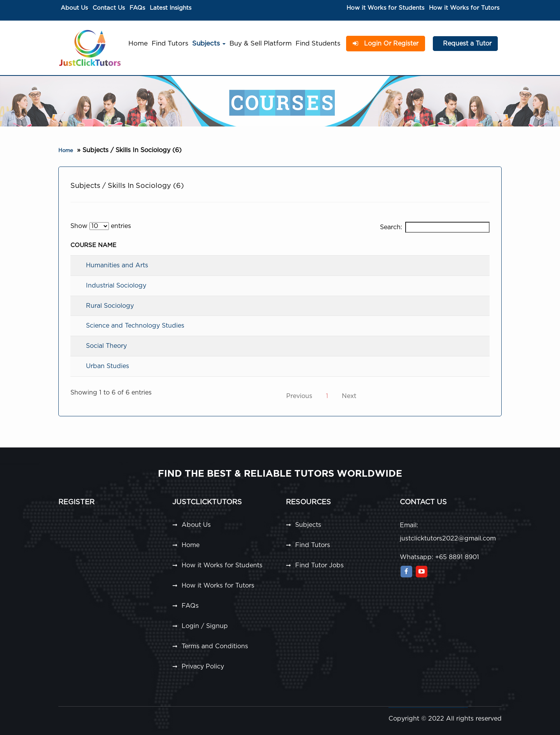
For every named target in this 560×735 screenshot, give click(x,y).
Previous (299, 396)
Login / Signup (205, 626)
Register (76, 502)
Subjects (209, 43)
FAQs (137, 8)
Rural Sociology (110, 306)
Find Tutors (170, 43)
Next (349, 396)
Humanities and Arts (117, 265)
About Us (74, 8)
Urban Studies (108, 366)
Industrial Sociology (116, 286)
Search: (435, 227)
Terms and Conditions (215, 646)
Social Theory (106, 346)
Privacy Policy (203, 667)
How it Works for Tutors (464, 8)
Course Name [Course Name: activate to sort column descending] (93, 245)
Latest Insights (171, 8)
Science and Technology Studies (135, 326)
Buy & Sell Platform (261, 43)
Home (138, 43)
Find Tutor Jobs (319, 565)
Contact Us (109, 8)
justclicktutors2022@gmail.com (448, 539)
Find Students (318, 43)
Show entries (101, 226)
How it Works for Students (385, 8)
